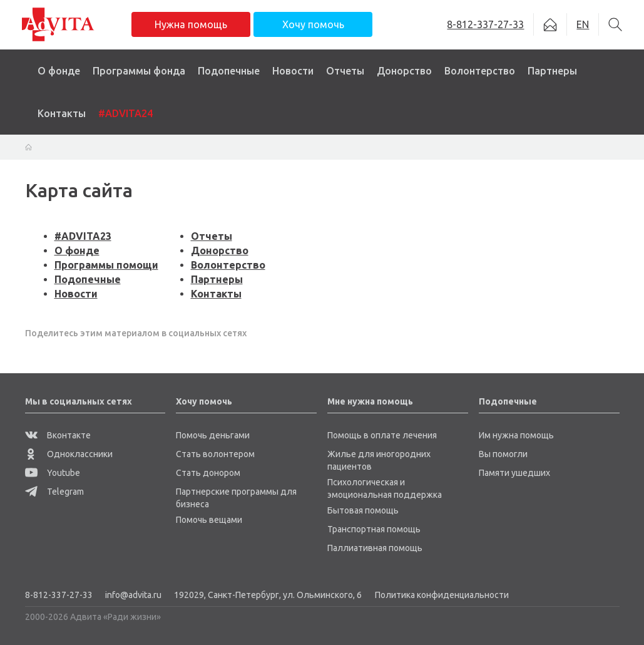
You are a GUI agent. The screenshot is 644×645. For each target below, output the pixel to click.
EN (583, 24)
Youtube (53, 473)
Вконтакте (58, 435)
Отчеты (345, 71)
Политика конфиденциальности (442, 595)
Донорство (404, 71)
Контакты (62, 113)
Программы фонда (139, 71)
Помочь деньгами (213, 435)
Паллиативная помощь (375, 548)
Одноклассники (69, 454)
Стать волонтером (215, 454)
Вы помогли (503, 454)
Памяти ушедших (514, 473)
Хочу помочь (313, 24)
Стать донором (208, 473)
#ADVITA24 (125, 113)
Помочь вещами (209, 520)
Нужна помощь (191, 24)
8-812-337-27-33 (59, 595)
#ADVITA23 (83, 236)
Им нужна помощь (516, 435)
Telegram (54, 492)
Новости (293, 71)
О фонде (59, 71)
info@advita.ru (133, 595)
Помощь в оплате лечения (382, 435)
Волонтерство (480, 71)
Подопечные (229, 71)
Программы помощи (106, 265)
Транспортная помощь (374, 529)
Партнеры (552, 71)
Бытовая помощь (363, 510)
